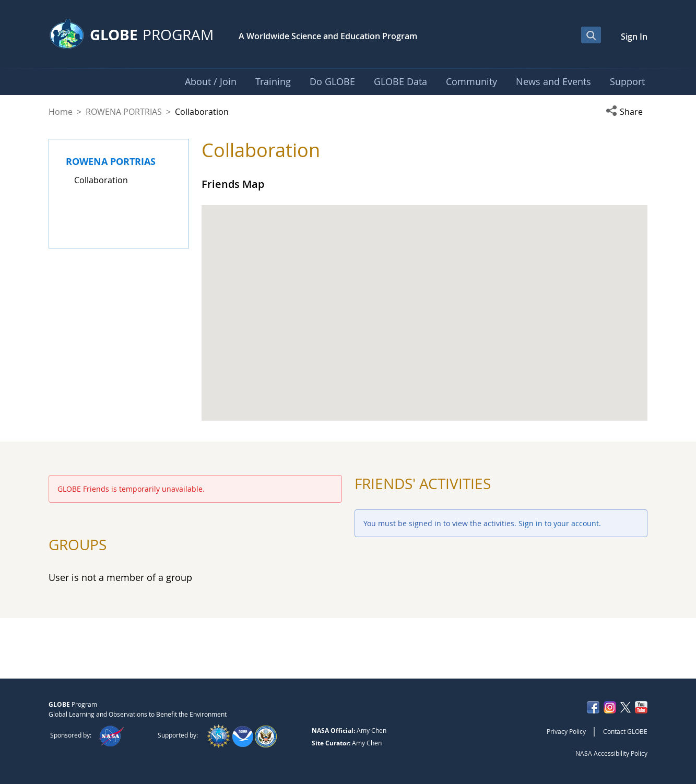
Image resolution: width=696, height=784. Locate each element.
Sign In (634, 37)
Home (61, 112)
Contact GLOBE (625, 731)
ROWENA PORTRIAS (124, 112)
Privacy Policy (566, 731)
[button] (627, 112)
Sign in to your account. (560, 523)
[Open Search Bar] (591, 35)
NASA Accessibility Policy (611, 753)
